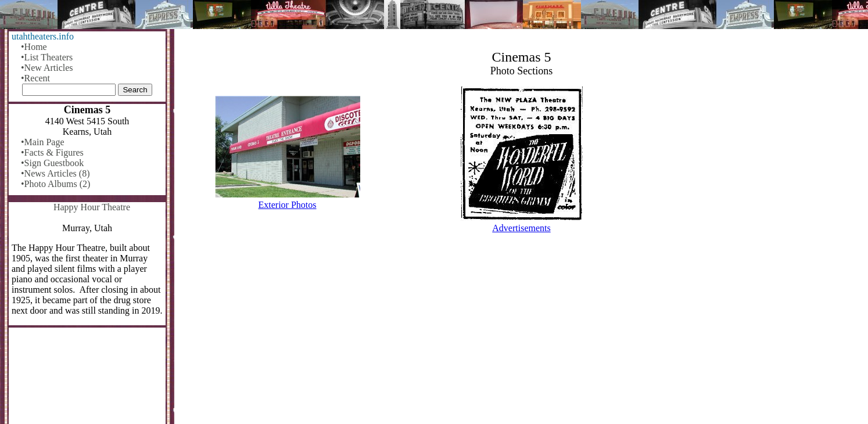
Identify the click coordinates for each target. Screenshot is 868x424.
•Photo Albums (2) (55, 184)
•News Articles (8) (55, 173)
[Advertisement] (521, 333)
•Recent (35, 78)
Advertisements (521, 228)
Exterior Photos (288, 205)
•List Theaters (47, 57)
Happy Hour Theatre (92, 207)
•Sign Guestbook (52, 163)
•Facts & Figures (52, 152)
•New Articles (47, 68)
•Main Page (42, 142)
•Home (34, 47)
